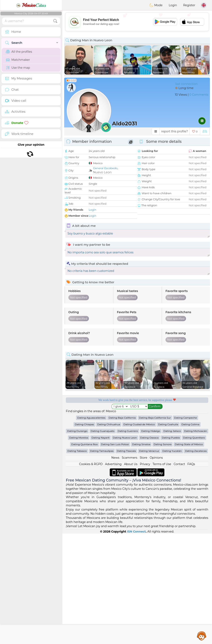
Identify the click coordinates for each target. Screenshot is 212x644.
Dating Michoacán (196, 541)
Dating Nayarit (101, 548)
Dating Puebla (171, 548)
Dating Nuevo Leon (125, 548)
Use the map (18, 68)
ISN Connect (137, 642)
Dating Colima (190, 535)
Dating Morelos (79, 548)
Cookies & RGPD (91, 574)
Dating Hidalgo (151, 541)
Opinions (156, 568)
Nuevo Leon (102, 172)
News (115, 568)
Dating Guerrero (128, 541)
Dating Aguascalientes (91, 528)
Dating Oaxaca (149, 548)
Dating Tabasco (77, 561)
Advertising (113, 574)
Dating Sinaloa (141, 555)
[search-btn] (55, 21)
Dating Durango (77, 541)
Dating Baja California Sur (155, 528)
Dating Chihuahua (109, 535)
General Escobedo (105, 168)
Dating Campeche (185, 528)
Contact (179, 574)
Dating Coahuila (168, 535)
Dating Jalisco (172, 541)
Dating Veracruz (149, 561)
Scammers (129, 568)
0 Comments (199, 95)
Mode (156, 5)
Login (173, 5)
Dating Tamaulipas (102, 561)
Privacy (145, 574)
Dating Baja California (122, 528)
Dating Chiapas (84, 535)
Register (189, 5)
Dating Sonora (163, 555)
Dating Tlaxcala (126, 561)
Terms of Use (162, 574)
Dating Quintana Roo (84, 555)
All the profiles (19, 52)
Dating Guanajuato (103, 541)
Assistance (202, 636)
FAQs (191, 574)
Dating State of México (189, 555)
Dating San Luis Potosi (115, 555)
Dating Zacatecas (196, 561)
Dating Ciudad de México (139, 535)
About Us (131, 574)
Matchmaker (18, 60)
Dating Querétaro (194, 548)
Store (144, 568)
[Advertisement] (137, 22)
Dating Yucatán (172, 561)
